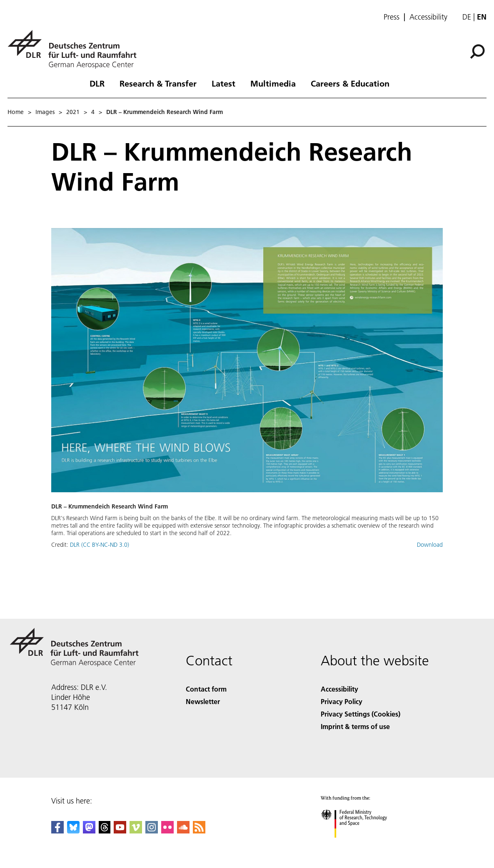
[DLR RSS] (199, 831)
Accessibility (428, 17)
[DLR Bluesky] (73, 831)
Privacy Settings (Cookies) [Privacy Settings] (361, 714)
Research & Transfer (158, 83)
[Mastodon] (89, 831)
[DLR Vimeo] (136, 831)
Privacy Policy (342, 701)
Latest (223, 83)
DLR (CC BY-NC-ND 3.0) (100, 545)
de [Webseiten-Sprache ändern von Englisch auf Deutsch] (467, 17)
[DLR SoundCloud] (183, 831)
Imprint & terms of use (355, 726)
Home (16, 112)
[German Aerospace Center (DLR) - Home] (75, 49)
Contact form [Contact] (206, 689)
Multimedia (273, 83)
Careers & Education (350, 83)
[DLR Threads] (105, 831)
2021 (73, 112)
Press (392, 17)
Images (45, 112)
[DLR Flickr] (167, 831)
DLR (97, 83)
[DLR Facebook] (57, 831)
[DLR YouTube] (120, 831)
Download (430, 545)
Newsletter (203, 701)
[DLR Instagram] (152, 831)
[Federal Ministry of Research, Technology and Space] (361, 845)
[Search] (477, 52)
